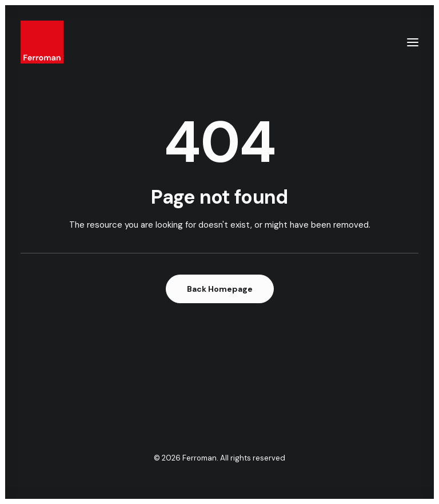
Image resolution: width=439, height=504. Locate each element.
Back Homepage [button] (220, 289)
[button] (413, 42)
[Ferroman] (42, 42)
